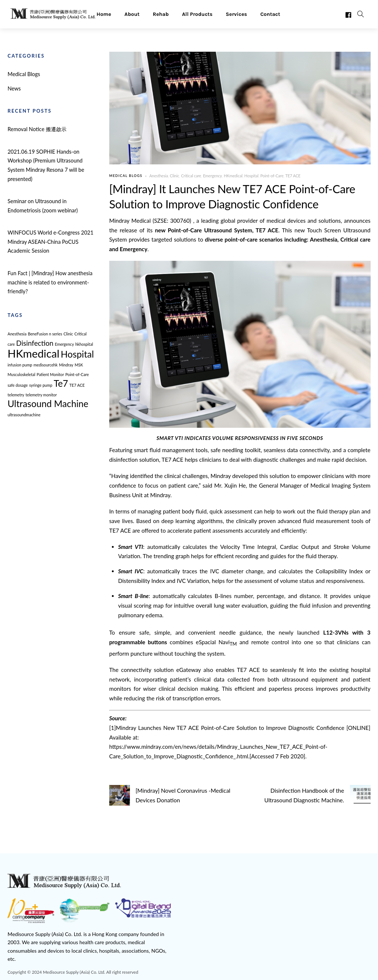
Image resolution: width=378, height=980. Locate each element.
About (132, 14)
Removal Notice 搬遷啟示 (37, 129)
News (14, 88)
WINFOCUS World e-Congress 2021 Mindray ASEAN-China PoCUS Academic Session (50, 242)
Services (237, 14)
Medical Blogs (126, 176)
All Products (197, 14)
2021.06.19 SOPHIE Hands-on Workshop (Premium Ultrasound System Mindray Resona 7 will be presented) (46, 165)
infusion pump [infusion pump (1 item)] (20, 365)
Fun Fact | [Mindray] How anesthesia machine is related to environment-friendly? (50, 282)
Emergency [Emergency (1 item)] (64, 344)
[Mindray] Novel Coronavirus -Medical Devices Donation (169, 795)
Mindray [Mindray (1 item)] (66, 365)
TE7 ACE (291, 176)
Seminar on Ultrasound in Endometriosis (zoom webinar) (42, 206)
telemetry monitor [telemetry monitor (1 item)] (41, 395)
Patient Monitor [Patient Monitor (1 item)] (50, 374)
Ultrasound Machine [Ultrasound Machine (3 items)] (48, 404)
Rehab (161, 14)
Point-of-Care (270, 176)
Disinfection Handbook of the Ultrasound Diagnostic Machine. (318, 795)
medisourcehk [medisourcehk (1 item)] (46, 365)
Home (104, 14)
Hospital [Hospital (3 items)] (78, 354)
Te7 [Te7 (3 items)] (61, 383)
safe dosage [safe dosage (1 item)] (18, 385)
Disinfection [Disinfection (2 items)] (35, 343)
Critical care (190, 176)
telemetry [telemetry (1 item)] (16, 395)
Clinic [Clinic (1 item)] (68, 334)
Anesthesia (158, 176)
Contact (270, 14)
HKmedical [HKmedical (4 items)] (33, 353)
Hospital (250, 176)
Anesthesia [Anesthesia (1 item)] (17, 334)
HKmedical (231, 176)
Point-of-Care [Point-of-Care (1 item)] (77, 374)
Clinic (174, 176)
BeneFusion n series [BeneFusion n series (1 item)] (45, 334)
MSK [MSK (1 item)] (79, 365)
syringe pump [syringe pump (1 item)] (41, 385)
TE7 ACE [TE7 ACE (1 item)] (77, 385)
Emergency (211, 176)
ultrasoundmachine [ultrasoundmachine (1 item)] (24, 415)
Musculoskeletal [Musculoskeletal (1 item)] (21, 374)
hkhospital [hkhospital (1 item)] (84, 344)
